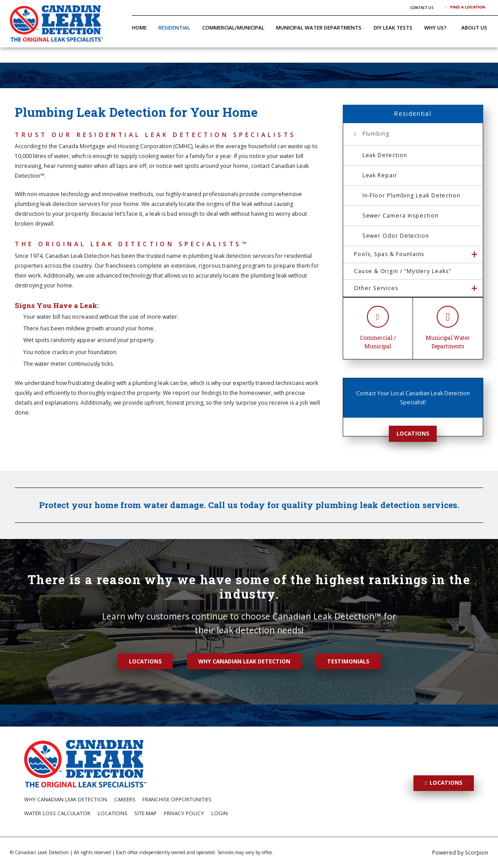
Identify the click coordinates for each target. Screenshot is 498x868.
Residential (174, 28)
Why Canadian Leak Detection (244, 661)
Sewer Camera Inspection (400, 216)
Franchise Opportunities (177, 799)
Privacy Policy (184, 813)
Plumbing (376, 134)
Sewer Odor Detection (396, 236)
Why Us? (435, 28)
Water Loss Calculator (57, 813)
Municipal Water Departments (319, 28)
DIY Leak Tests (393, 28)
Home (139, 28)
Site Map (145, 813)
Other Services (376, 288)
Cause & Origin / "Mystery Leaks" (402, 271)
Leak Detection (385, 155)
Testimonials (348, 661)
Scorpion (477, 853)
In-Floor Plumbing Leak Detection (411, 195)
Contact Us (422, 7)
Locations (413, 434)
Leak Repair (380, 175)
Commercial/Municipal (233, 28)
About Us (474, 28)
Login (219, 813)
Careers (125, 799)
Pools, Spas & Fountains (389, 254)
